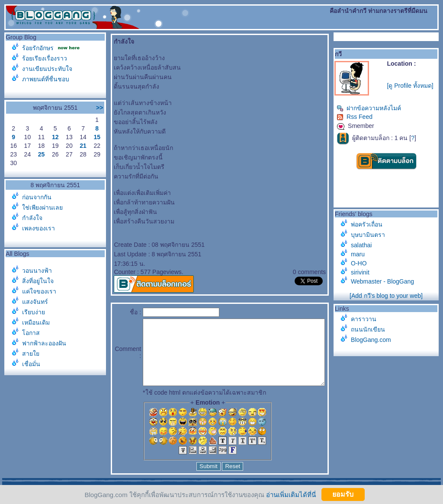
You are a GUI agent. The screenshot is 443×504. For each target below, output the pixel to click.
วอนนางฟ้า (37, 271)
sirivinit (364, 272)
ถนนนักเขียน (372, 329)
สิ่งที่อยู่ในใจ (38, 281)
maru (362, 254)
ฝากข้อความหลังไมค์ (373, 108)
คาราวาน (368, 319)
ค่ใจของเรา (39, 291)
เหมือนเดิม (36, 322)
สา (31, 354)
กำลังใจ (32, 218)
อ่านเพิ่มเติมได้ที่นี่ (291, 494)
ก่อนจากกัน (37, 197)
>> (82, 108)
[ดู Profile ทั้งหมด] (413, 86)
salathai (366, 245)
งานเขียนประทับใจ (47, 69)
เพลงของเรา (39, 228)
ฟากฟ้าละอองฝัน (44, 343)
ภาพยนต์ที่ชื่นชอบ (46, 79)
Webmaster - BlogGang (387, 281)
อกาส (31, 333)
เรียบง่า (34, 312)
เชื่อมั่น (31, 364)
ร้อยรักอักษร (38, 48)
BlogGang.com (375, 340)
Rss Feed (359, 117)
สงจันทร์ (35, 302)
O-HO (363, 263)
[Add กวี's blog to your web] (388, 296)
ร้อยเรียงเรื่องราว (45, 58)
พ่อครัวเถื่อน (371, 224)
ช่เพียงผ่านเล (42, 207)
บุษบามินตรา (372, 235)
